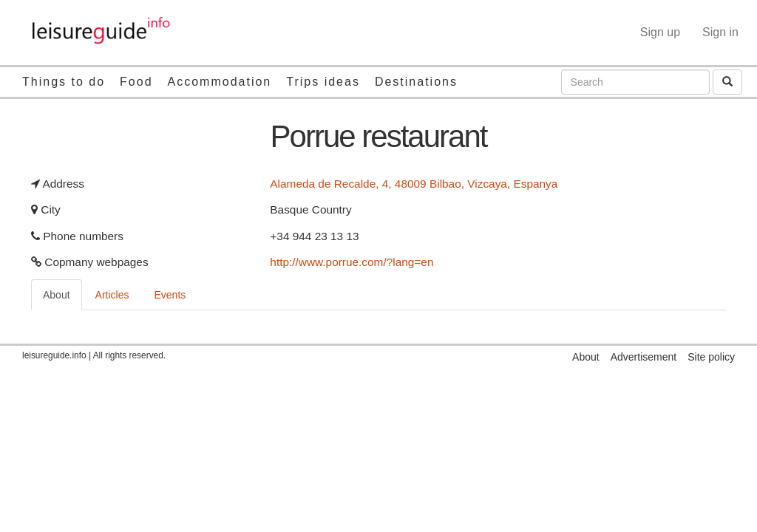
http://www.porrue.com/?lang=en (352, 262)
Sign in (720, 32)
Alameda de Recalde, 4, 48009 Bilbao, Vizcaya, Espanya (414, 184)
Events (170, 295)
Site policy (711, 357)
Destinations (416, 82)
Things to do (64, 82)
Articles (112, 295)
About (57, 295)
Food (136, 82)
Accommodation (220, 82)
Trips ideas (323, 82)
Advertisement (644, 357)
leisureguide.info (54, 355)
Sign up (660, 32)
